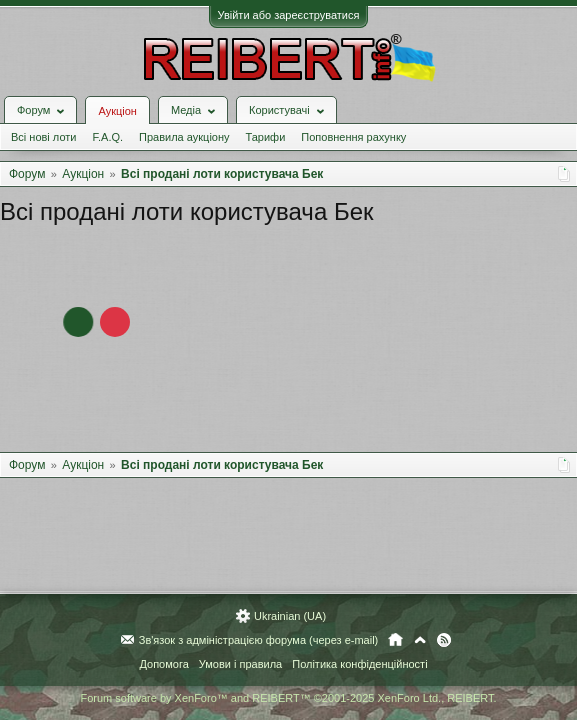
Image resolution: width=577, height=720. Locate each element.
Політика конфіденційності (359, 664)
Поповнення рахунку (353, 137)
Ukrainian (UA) (290, 616)
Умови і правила (240, 664)
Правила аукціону (184, 137)
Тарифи (266, 137)
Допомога (163, 664)
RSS (444, 640)
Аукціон (117, 111)
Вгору (420, 640)
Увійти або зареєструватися (289, 15)
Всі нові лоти (43, 137)
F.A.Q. (107, 137)
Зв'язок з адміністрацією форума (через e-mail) (259, 640)
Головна (395, 640)
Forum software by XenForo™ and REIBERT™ (288, 698)
